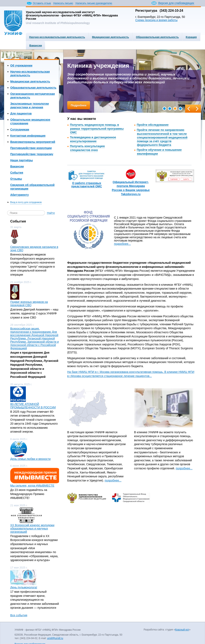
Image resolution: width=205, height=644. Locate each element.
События (17, 173)
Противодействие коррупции (31, 148)
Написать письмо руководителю (94, 3)
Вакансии (36, 45)
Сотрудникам (20, 129)
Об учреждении (21, 65)
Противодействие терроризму (32, 154)
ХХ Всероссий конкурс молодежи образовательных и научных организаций (32, 528)
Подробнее (79, 105)
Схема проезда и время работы (156, 20)
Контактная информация (28, 136)
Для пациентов (21, 113)
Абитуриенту (19, 195)
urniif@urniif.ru (55, 638)
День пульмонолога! (24, 587)
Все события (19, 615)
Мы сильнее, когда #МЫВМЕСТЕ (32, 486)
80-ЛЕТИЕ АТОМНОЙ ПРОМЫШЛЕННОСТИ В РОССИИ (33, 406)
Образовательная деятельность (157, 37)
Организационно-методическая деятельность (33, 96)
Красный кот (182, 630)
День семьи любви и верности (30, 459)
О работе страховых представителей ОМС (87, 185)
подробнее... (122, 244)
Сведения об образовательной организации (32, 187)
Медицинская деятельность (110, 37)
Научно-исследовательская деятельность (57, 37)
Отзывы (16, 179)
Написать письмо (63, 3)
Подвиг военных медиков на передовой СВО (29, 304)
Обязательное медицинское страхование (30, 121)
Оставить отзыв (42, 3)
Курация (191, 37)
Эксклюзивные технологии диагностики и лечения (30, 105)
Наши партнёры (22, 160)
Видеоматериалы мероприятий (33, 142)
